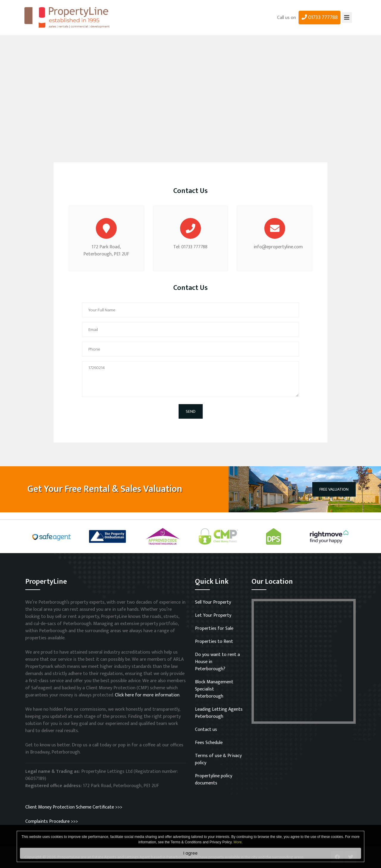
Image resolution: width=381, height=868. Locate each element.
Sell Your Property (213, 602)
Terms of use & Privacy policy (218, 759)
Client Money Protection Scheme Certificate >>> (74, 807)
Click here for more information (147, 695)
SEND (191, 411)
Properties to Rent (214, 642)
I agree (190, 853)
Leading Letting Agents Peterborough (219, 713)
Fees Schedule (209, 743)
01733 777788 (320, 18)
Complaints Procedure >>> (52, 821)
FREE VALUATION (334, 489)
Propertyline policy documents (214, 780)
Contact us (206, 730)
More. (238, 842)
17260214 (190, 379)
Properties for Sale (214, 628)
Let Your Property (213, 615)
